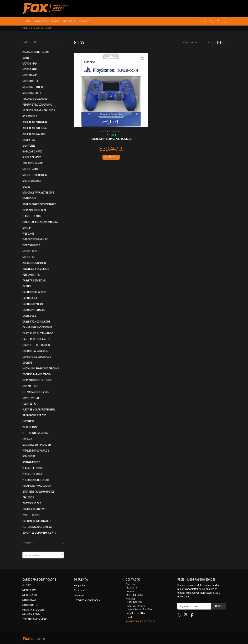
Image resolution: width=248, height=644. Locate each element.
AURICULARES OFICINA (34, 128)
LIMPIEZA (27, 439)
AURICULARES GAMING (35, 122)
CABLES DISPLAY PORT (34, 292)
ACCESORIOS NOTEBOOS (36, 52)
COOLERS (27, 363)
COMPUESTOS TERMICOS (36, 345)
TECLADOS (28, 497)
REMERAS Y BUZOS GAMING (37, 105)
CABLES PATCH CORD (34, 310)
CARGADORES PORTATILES (37, 521)
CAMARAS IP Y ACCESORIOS (37, 327)
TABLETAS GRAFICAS (34, 280)
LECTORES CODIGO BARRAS (37, 527)
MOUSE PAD (29, 257)
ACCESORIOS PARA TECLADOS (39, 110)
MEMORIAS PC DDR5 (33, 87)
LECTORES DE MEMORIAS (36, 433)
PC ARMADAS (30, 116)
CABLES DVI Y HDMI (32, 304)
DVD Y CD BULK (30, 386)
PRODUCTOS (37, 28)
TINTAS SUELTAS (32, 503)
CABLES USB (29, 316)
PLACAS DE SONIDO (33, 468)
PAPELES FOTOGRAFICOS (36, 450)
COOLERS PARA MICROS (35, 351)
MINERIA (27, 228)
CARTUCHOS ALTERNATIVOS (38, 333)
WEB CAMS (28, 234)
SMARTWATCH (30, 398)
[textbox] (43, 555)
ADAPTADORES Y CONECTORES (39, 204)
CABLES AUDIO (30, 298)
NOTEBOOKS (29, 198)
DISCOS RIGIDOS (31, 245)
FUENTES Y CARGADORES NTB (39, 409)
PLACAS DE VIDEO (32, 157)
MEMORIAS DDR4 (32, 93)
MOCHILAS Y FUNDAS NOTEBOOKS (41, 368)
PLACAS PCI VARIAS (33, 474)
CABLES (27, 286)
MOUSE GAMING (31, 169)
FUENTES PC (29, 404)
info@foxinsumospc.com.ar (140, 621)
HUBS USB (28, 421)
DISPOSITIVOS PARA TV (35, 239)
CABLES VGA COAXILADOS (36, 321)
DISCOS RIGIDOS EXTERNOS (37, 380)
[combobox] (43, 555)
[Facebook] (192, 616)
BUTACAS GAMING (32, 151)
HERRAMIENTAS (31, 275)
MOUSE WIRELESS (32, 181)
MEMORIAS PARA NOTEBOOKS (38, 192)
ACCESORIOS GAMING (34, 263)
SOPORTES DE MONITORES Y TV (39, 533)
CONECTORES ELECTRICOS (37, 357)
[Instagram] (185, 616)
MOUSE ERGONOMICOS (35, 175)
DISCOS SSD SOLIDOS (34, 210)
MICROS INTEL (30, 69)
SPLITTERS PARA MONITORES (38, 492)
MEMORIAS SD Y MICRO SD (37, 445)
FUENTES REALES (32, 216)
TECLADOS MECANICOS (35, 99)
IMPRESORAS (30, 427)
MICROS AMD (29, 63)
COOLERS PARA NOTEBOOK (37, 374)
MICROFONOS (30, 251)
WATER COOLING (31, 515)
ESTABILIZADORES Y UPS (36, 392)
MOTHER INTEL (30, 81)
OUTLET (27, 58)
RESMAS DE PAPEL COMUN (36, 486)
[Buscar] (211, 22)
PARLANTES (29, 456)
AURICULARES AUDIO (34, 134)
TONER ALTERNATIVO (34, 509)
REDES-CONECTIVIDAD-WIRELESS (40, 222)
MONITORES (29, 146)
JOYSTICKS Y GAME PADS (36, 269)
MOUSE (26, 187)
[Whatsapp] (179, 616)
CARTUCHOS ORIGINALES (36, 339)
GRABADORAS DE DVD (34, 415)
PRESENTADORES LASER (36, 480)
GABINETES (29, 140)
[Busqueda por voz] (205, 21)
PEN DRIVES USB (31, 462)
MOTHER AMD (30, 75)
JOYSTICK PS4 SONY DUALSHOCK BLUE (111, 139)
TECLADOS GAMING (33, 163)
